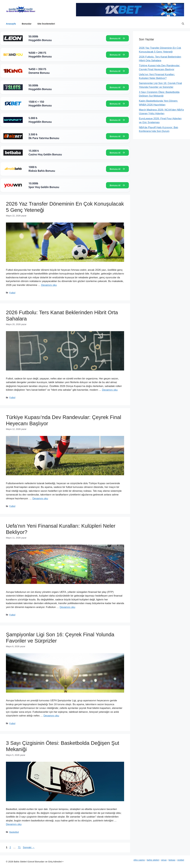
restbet (181, 860)
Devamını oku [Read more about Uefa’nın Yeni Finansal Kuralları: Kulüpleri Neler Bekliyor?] (67, 607)
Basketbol (14, 832)
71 (20, 847)
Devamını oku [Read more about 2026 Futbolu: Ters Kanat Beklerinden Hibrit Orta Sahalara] (110, 390)
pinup (164, 860)
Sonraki (29, 847)
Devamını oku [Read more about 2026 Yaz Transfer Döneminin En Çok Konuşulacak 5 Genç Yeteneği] (49, 285)
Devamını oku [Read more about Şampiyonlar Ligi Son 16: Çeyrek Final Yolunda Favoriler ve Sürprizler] (51, 716)
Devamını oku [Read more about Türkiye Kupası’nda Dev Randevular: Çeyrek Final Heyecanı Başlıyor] (40, 498)
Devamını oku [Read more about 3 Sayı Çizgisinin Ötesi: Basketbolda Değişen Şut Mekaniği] (14, 824)
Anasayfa (11, 24)
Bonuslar (27, 24)
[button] (183, 24)
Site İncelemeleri (46, 24)
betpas (172, 860)
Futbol (12, 293)
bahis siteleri (153, 860)
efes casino (139, 860)
